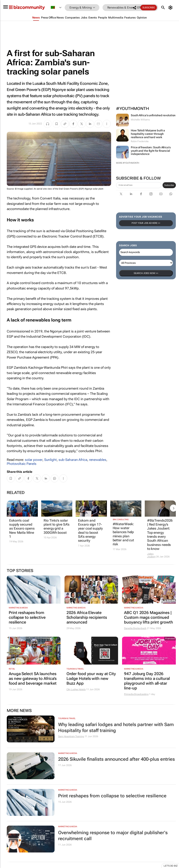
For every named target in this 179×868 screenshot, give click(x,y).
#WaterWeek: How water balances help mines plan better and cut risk (123, 534)
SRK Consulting (121, 520)
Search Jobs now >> (146, 273)
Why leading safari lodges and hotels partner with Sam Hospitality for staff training (116, 728)
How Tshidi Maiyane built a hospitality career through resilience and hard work (148, 134)
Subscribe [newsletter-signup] (169, 185)
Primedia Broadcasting (136, 694)
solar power (34, 460)
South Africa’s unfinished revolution (153, 115)
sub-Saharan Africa (73, 460)
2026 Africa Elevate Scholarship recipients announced (87, 617)
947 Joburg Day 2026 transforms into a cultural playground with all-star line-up (147, 681)
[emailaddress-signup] (139, 185)
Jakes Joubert (151, 555)
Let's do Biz (171, 866)
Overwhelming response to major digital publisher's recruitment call (113, 836)
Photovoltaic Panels (22, 464)
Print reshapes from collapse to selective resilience (27, 617)
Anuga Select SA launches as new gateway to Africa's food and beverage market (33, 678)
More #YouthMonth (128, 163)
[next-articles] (173, 508)
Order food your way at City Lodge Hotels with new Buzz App (91, 678)
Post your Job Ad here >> (146, 223)
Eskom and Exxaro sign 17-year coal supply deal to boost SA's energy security (90, 531)
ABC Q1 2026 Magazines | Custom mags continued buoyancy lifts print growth (148, 617)
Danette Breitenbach (135, 628)
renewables (98, 460)
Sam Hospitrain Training (71, 736)
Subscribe (149, 8)
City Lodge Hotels (76, 689)
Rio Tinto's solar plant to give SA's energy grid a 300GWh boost (57, 526)
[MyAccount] (171, 8)
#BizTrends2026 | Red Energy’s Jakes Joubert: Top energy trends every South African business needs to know (160, 535)
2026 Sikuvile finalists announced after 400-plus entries (116, 759)
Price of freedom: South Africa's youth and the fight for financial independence (151, 151)
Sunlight (50, 460)
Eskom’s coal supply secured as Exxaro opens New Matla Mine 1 (22, 529)
